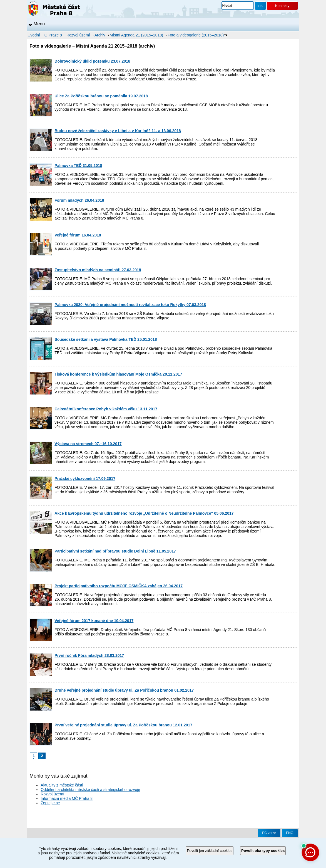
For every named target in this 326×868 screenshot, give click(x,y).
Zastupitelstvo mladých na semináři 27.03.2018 (98, 270)
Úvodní (34, 35)
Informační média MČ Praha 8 (67, 798)
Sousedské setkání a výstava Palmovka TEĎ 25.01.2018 (106, 339)
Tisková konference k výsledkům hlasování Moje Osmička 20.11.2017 (118, 374)
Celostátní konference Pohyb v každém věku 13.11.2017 (106, 409)
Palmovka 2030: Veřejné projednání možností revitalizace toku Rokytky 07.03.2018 (130, 305)
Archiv (100, 35)
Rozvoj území (78, 35)
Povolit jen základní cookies (210, 851)
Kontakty (282, 6)
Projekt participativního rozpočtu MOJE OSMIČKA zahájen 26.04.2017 (119, 586)
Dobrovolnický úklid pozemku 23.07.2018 (92, 61)
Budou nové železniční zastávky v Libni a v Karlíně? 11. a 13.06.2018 (118, 131)
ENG (290, 833)
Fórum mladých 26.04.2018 (79, 200)
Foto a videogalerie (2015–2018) (196, 35)
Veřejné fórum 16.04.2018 (78, 235)
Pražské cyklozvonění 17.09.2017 (85, 479)
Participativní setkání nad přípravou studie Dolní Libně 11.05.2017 (115, 551)
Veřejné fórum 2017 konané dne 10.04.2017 (94, 621)
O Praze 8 (53, 35)
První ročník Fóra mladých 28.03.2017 (89, 655)
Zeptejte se (50, 803)
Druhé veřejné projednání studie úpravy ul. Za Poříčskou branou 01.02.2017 (124, 690)
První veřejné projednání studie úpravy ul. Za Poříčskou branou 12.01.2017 (123, 725)
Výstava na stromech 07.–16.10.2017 (88, 444)
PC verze (269, 833)
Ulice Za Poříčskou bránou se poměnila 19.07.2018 (101, 96)
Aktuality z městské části (62, 785)
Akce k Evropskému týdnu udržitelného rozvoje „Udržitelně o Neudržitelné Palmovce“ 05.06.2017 (144, 513)
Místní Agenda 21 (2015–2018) (136, 35)
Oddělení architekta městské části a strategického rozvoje (90, 790)
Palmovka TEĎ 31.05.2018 (78, 166)
